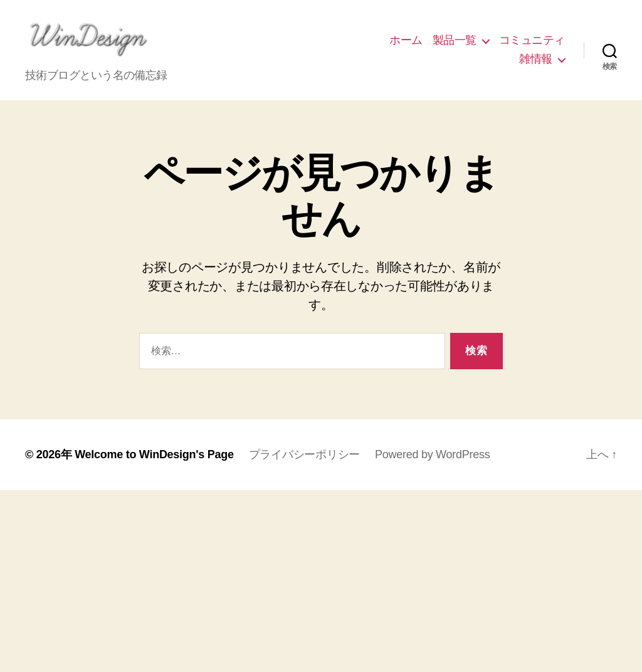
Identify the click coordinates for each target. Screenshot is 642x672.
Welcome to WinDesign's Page (154, 463)
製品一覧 (455, 45)
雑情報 (536, 63)
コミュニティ (532, 45)
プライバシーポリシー (304, 463)
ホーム (406, 45)
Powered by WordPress (432, 463)
